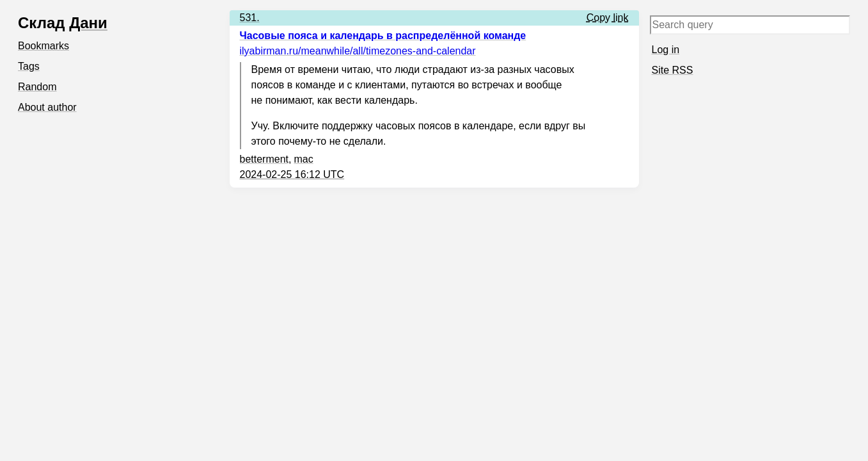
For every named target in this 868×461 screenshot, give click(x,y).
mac (303, 159)
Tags (29, 66)
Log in (666, 50)
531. (250, 18)
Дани (88, 23)
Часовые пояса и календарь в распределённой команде (383, 36)
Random (37, 87)
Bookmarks (43, 46)
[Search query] (750, 25)
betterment (264, 159)
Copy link (608, 18)
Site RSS (673, 70)
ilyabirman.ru (358, 51)
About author (47, 107)
